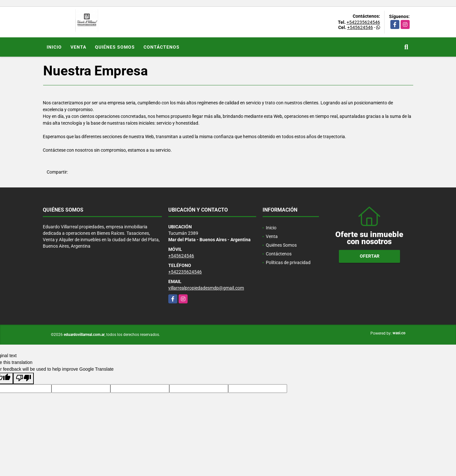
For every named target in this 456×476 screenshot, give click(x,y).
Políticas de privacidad (288, 262)
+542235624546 (363, 22)
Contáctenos (162, 47)
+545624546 (360, 27)
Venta (78, 47)
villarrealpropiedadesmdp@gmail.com (206, 288)
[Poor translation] (23, 378)
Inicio (54, 47)
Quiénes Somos (115, 47)
